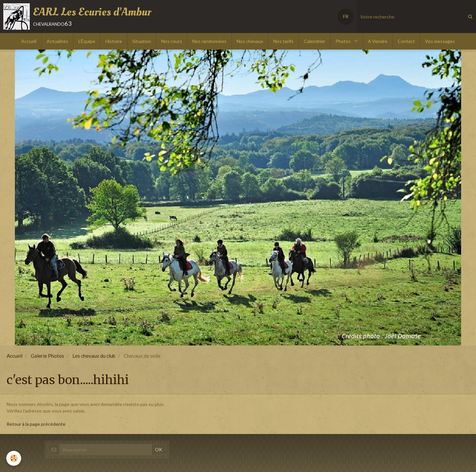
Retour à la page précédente (36, 424)
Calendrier (315, 41)
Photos (344, 41)
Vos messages (440, 41)
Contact (406, 41)
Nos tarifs (283, 41)
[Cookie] (14, 458)
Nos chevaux (250, 41)
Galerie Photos (47, 356)
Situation (142, 41)
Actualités (57, 41)
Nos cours (172, 41)
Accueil (29, 41)
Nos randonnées (209, 41)
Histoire (114, 41)
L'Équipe (87, 41)
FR (346, 16)
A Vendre (378, 41)
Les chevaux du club (94, 356)
